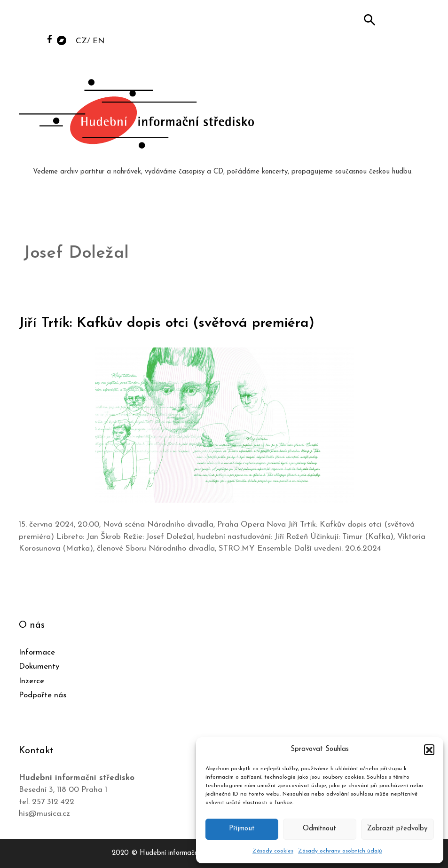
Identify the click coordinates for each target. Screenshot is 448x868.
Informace (37, 652)
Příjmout (242, 829)
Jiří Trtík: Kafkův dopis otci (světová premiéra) (167, 323)
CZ (81, 41)
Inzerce (31, 681)
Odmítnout (319, 829)
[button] (429, 750)
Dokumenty (39, 667)
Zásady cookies (273, 851)
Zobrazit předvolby (397, 829)
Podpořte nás (43, 695)
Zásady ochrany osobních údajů (340, 851)
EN (98, 41)
